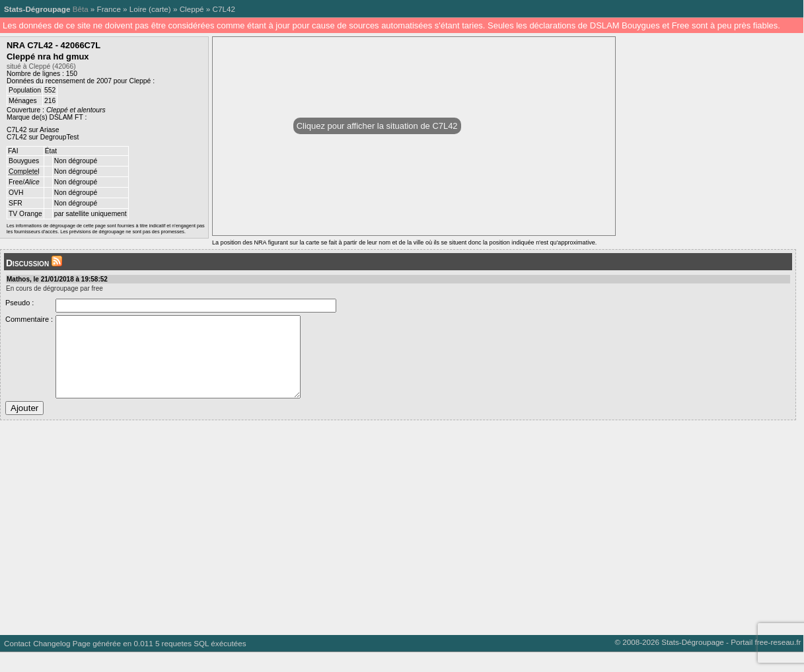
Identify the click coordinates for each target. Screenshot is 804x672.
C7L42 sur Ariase (33, 130)
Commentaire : (29, 319)
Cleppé (192, 9)
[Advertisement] (396, 542)
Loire (138, 9)
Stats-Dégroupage (37, 9)
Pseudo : (19, 303)
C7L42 (224, 9)
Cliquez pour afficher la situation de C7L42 (377, 126)
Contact (17, 663)
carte (160, 9)
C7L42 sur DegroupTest (43, 137)
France (109, 9)
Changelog (52, 663)
